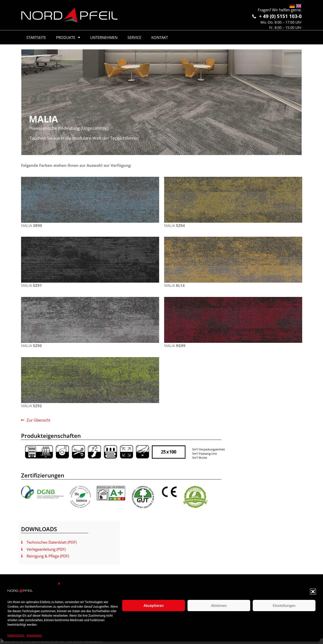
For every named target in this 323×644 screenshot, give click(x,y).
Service (134, 37)
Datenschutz (16, 635)
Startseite (36, 37)
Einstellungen (284, 606)
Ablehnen (219, 606)
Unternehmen (104, 37)
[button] (313, 592)
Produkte (68, 37)
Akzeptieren (154, 606)
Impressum (34, 635)
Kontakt (160, 37)
